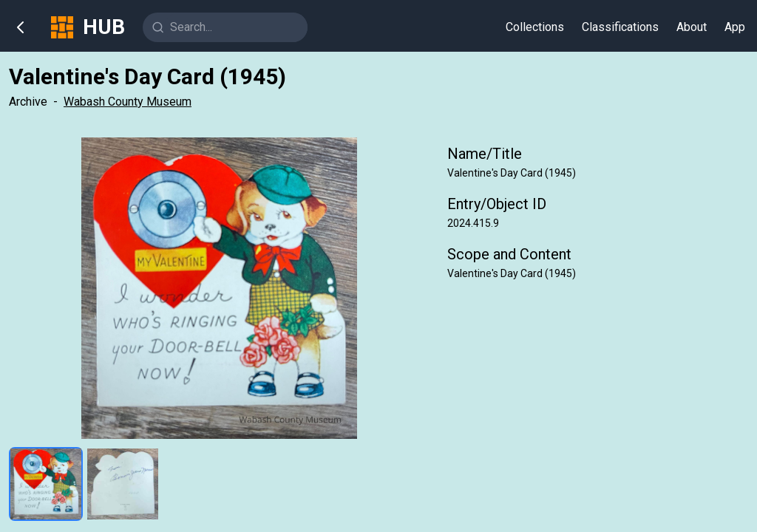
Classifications (620, 27)
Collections (535, 27)
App (735, 27)
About (692, 27)
